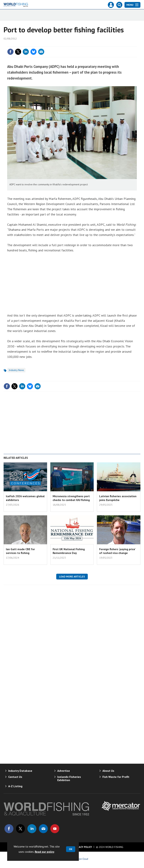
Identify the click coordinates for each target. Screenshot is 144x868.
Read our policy (45, 852)
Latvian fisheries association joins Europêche (118, 498)
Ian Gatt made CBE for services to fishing (20, 551)
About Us (108, 771)
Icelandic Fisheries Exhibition (69, 778)
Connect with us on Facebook (9, 829)
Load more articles (72, 577)
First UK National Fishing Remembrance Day (69, 551)
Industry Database (20, 771)
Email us (43, 829)
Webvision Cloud (80, 859)
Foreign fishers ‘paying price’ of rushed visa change (117, 551)
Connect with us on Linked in (32, 829)
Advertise (64, 771)
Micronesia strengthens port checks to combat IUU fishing (71, 498)
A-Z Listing (15, 786)
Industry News (16, 370)
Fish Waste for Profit (116, 777)
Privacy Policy (83, 847)
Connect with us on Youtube (55, 829)
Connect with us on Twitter (20, 829)
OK (71, 849)
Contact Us (15, 777)
